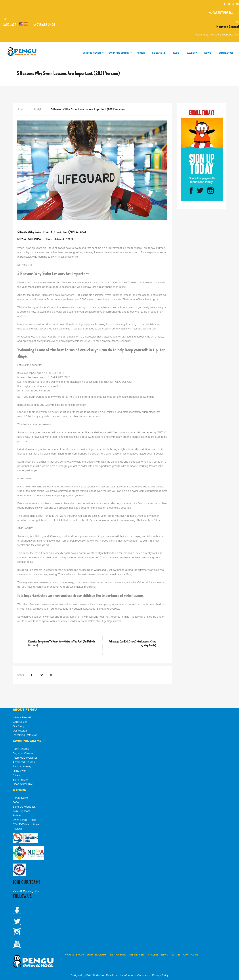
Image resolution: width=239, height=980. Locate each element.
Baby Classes (21, 749)
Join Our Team (21, 811)
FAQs (16, 802)
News (165, 955)
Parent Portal (221, 13)
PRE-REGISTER (137, 955)
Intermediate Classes (25, 758)
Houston (77, 609)
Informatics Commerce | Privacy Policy (146, 975)
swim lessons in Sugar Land (60, 617)
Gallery (153, 955)
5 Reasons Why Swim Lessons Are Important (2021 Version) (52, 232)
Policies (17, 816)
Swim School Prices (24, 820)
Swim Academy (22, 767)
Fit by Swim (20, 771)
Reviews (18, 829)
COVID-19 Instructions (26, 824)
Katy (86, 609)
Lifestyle (38, 109)
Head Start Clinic (23, 784)
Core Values (20, 722)
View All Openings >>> (26, 891)
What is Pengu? (22, 718)
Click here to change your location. (218, 35)
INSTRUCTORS (118, 955)
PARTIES (176, 955)
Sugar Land (96, 609)
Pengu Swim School (31, 239)
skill (134, 604)
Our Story (18, 726)
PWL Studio (93, 975)
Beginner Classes (23, 753)
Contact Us (191, 955)
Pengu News (38, 226)
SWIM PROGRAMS (97, 955)
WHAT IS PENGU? (74, 955)
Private (17, 775)
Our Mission (20, 731)
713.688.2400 (46, 25)
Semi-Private (20, 780)
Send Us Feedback (24, 807)
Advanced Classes (24, 762)
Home (20, 109)
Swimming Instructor (25, 735)
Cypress (114, 609)
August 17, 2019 (65, 239)
